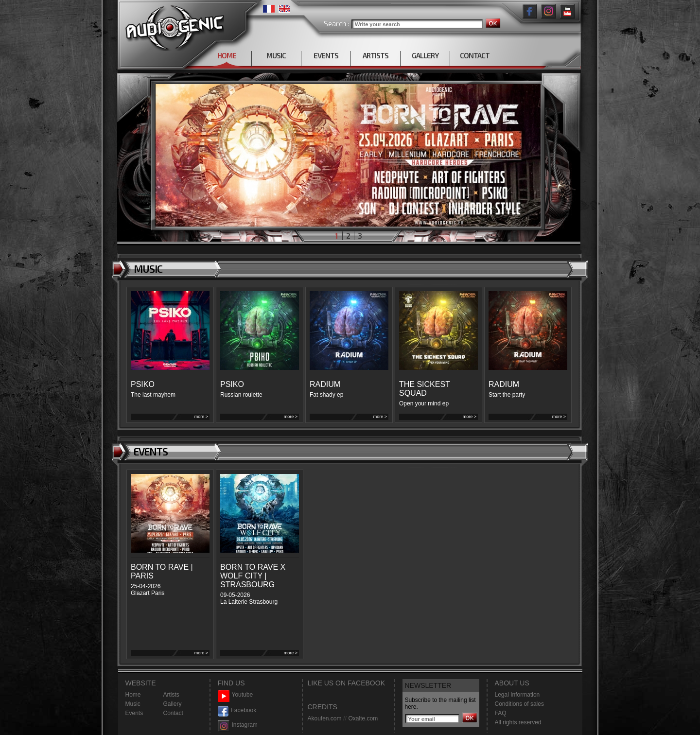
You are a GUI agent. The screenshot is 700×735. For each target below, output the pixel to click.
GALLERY (425, 55)
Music (133, 704)
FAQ (501, 713)
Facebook (237, 710)
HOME (227, 55)
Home (133, 695)
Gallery (173, 704)
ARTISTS (376, 55)
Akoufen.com (325, 718)
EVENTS (326, 55)
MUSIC (276, 55)
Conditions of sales (519, 704)
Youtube (236, 695)
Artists (171, 695)
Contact (173, 713)
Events (134, 713)
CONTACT (475, 55)
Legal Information (517, 695)
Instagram (238, 725)
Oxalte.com (363, 718)
